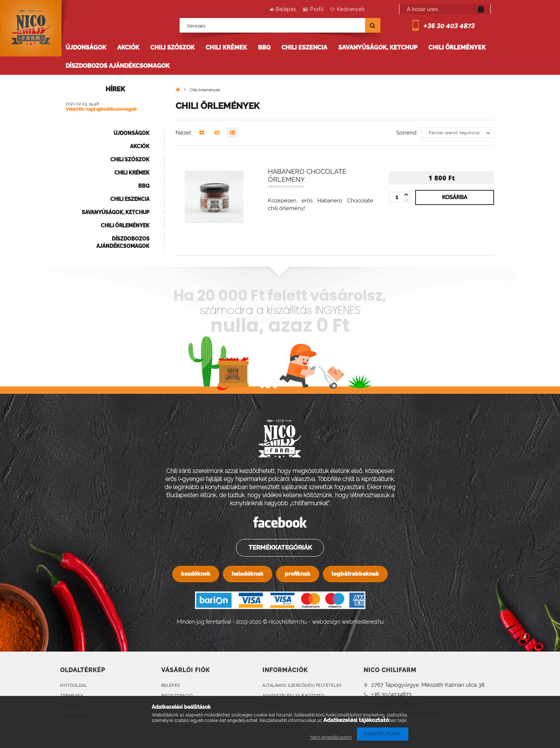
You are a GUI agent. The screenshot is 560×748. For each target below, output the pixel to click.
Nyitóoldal (73, 685)
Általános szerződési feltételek (302, 685)
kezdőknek (196, 574)
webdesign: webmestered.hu (348, 622)
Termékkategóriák (279, 547)
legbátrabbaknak (355, 574)
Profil (310, 9)
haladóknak (248, 574)
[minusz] (406, 195)
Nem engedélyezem (331, 737)
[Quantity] (399, 197)
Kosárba (455, 197)
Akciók (128, 47)
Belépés (275, 9)
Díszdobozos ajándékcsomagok (118, 66)
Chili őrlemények (457, 47)
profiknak (298, 574)
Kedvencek (349, 9)
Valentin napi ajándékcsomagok (101, 109)
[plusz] (406, 200)
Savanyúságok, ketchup (378, 47)
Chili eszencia (304, 47)
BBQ (264, 47)
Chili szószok (172, 47)
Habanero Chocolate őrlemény (307, 175)
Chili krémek (226, 47)
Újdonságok (86, 47)
